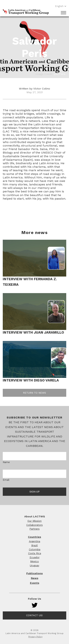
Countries (34, 537)
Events (35, 583)
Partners (34, 529)
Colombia (35, 549)
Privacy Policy (35, 637)
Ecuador (35, 557)
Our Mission (34, 521)
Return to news (34, 393)
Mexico (34, 561)
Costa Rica (35, 553)
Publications (34, 573)
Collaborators (34, 525)
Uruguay (34, 565)
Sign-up (35, 492)
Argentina (34, 541)
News (35, 578)
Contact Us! (34, 615)
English (61, 6)
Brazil (34, 545)
